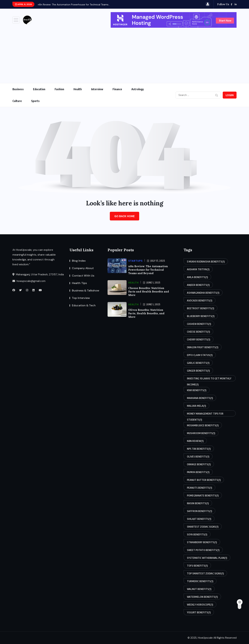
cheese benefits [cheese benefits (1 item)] (198, 332)
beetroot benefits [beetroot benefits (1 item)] (200, 308)
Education (39, 89)
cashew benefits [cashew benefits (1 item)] (199, 324)
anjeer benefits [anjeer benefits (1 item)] (198, 285)
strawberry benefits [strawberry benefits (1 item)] (202, 542)
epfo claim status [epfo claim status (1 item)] (200, 355)
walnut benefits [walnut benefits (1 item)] (199, 589)
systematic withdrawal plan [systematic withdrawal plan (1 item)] (207, 558)
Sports (35, 101)
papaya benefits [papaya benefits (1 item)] (198, 472)
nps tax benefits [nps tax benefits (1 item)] (199, 449)
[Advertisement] (124, 54)
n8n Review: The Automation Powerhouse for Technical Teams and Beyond (148, 270)
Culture (17, 101)
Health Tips (79, 283)
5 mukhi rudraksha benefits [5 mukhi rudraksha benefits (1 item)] (206, 261)
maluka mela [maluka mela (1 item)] (196, 406)
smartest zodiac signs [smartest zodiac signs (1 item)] (203, 527)
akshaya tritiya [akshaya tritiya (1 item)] (198, 269)
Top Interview (81, 298)
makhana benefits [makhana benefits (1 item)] (200, 398)
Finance (117, 89)
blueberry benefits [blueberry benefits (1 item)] (201, 316)
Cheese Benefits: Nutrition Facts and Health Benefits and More (149, 292)
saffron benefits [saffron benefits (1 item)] (199, 511)
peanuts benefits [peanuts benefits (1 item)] (199, 488)
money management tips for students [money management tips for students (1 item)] (205, 414)
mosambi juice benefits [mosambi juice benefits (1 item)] (203, 425)
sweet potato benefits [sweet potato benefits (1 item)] (203, 550)
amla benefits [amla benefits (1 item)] (197, 277)
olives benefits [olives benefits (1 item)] (198, 456)
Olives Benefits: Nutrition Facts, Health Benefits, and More (146, 313)
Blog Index (79, 261)
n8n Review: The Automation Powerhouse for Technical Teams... (74, 5)
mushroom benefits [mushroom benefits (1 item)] (201, 433)
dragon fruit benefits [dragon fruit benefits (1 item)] (203, 347)
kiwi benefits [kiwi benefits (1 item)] (197, 390)
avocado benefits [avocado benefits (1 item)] (200, 300)
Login (230, 95)
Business (18, 89)
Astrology (138, 89)
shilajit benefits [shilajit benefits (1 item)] (199, 519)
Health (78, 89)
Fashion (59, 89)
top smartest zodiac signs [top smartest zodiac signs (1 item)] (205, 573)
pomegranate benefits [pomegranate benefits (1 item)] (203, 495)
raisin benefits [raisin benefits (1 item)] (198, 503)
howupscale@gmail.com (29, 281)
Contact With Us (83, 276)
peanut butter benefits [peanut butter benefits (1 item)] (204, 480)
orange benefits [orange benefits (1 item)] (199, 464)
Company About (83, 268)
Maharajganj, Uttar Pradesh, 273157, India (38, 274)
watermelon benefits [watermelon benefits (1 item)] (202, 597)
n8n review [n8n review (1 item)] (195, 441)
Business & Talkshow (86, 290)
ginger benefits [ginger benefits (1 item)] (198, 371)
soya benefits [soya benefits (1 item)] (197, 534)
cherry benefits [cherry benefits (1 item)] (199, 339)
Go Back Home (124, 216)
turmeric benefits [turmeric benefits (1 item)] (200, 581)
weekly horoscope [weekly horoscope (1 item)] (200, 605)
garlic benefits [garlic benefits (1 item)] (198, 363)
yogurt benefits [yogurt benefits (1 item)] (199, 612)
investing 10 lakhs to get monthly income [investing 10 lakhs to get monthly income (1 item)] (209, 379)
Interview (97, 89)
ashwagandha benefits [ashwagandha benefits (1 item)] (203, 293)
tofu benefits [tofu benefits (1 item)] (197, 566)
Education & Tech (84, 305)
